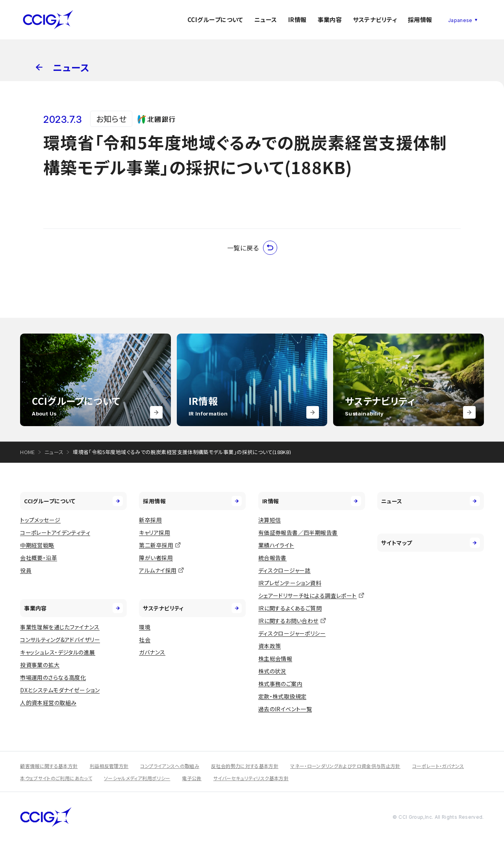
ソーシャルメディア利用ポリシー (137, 778)
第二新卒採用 (156, 545)
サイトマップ (431, 543)
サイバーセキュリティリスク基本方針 (251, 778)
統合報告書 (272, 558)
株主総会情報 (275, 658)
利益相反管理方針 (109, 766)
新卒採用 (150, 520)
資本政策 (270, 646)
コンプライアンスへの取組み (170, 766)
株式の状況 (272, 671)
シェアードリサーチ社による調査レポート (308, 595)
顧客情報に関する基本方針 (49, 766)
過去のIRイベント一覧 (285, 709)
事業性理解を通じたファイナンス (60, 627)
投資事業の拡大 (40, 665)
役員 (26, 570)
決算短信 (270, 520)
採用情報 (420, 19)
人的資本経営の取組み (48, 703)
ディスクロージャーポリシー (292, 633)
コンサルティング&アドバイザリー (60, 640)
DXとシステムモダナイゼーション (60, 690)
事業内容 (330, 19)
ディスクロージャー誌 (284, 570)
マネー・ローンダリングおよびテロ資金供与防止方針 (345, 766)
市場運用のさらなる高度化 (53, 677)
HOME (28, 452)
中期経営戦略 (37, 545)
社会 (145, 640)
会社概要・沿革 (39, 558)
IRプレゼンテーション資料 (290, 583)
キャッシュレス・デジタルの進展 (57, 652)
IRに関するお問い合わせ (288, 621)
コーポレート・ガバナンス (438, 766)
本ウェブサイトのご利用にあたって (56, 778)
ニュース (266, 19)
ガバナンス (152, 652)
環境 (145, 627)
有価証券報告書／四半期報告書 (298, 532)
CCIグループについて (215, 19)
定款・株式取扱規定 (283, 696)
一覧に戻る (252, 248)
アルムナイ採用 (158, 570)
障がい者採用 (156, 558)
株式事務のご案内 (280, 684)
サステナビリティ (375, 19)
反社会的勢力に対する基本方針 (245, 766)
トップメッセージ (40, 520)
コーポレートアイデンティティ (55, 532)
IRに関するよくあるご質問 (290, 608)
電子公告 (192, 778)
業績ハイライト (276, 545)
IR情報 (297, 19)
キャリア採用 (155, 532)
